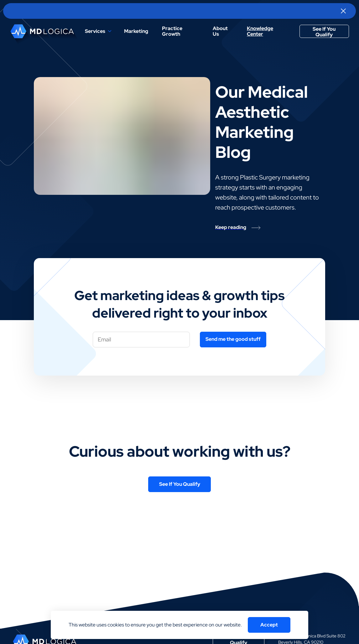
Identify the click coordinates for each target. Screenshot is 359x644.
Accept (269, 625)
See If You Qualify (324, 32)
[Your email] (141, 340)
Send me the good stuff (233, 339)
